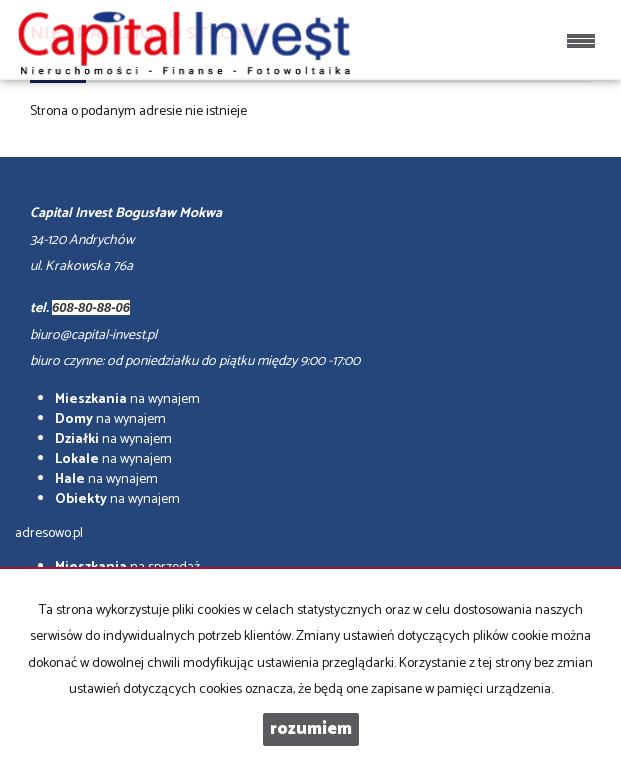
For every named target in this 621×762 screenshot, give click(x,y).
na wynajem (127, 399)
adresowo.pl (49, 533)
